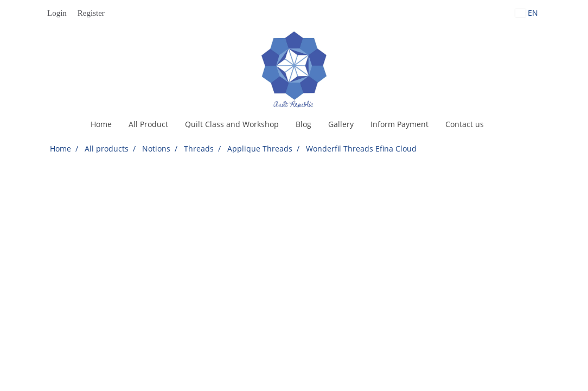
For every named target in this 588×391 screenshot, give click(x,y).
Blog (303, 124)
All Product (148, 124)
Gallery (341, 124)
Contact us (465, 124)
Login (57, 13)
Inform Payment (400, 124)
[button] (502, 124)
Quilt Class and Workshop (232, 124)
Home (101, 124)
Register (91, 13)
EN (527, 13)
